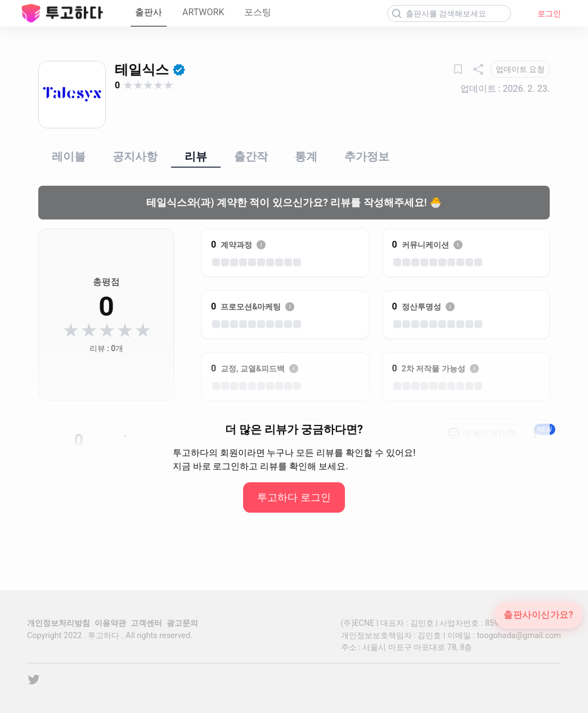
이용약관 (110, 623)
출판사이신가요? (538, 615)
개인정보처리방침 (59, 623)
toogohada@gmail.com (519, 636)
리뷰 (196, 156)
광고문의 (182, 623)
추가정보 (367, 156)
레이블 (69, 156)
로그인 (549, 14)
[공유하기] (478, 69)
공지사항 (135, 156)
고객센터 (146, 623)
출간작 (251, 156)
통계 (306, 156)
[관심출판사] (458, 69)
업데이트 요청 (520, 69)
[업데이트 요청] (520, 69)
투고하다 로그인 (294, 497)
